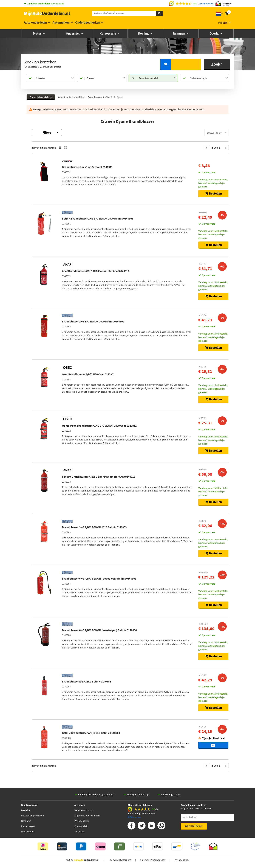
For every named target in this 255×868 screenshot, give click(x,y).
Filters (95, 132)
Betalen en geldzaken (33, 817)
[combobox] (55, 78)
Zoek (217, 64)
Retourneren (28, 828)
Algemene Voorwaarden (153, 861)
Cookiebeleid (81, 828)
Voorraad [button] (35, 188)
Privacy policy (82, 822)
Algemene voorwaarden (87, 817)
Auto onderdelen (35, 22)
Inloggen (223, 23)
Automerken (61, 22)
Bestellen (26, 812)
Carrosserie (108, 33)
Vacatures (80, 833)
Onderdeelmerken (88, 22)
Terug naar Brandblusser (40, 131)
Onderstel (73, 33)
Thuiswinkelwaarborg (120, 861)
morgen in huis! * (97, 796)
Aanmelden (194, 828)
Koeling (144, 33)
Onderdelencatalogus (41, 97)
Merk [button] (33, 147)
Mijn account (28, 833)
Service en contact (84, 812)
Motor (38, 33)
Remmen (179, 33)
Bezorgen (26, 822)
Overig (214, 33)
